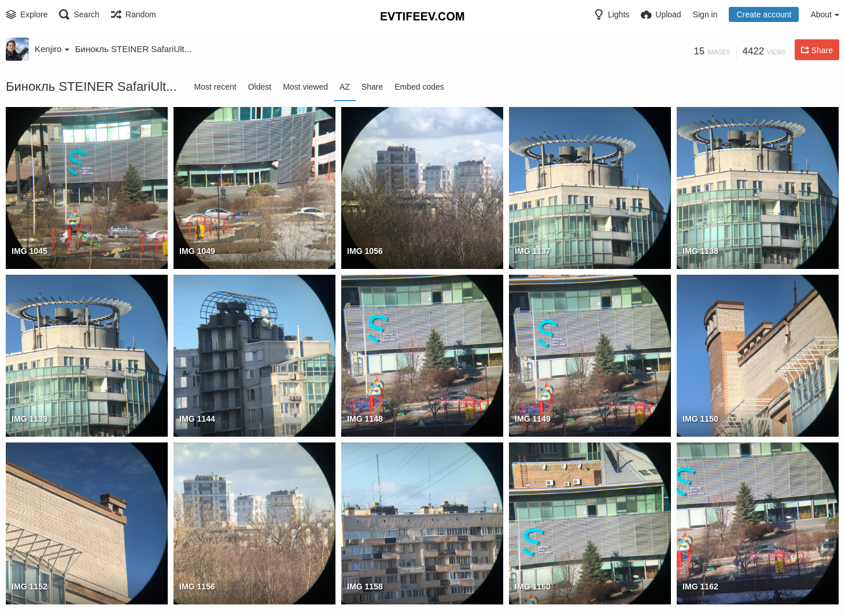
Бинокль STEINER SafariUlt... (134, 49)
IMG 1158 (365, 587)
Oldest (260, 87)
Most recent (215, 87)
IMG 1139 (29, 419)
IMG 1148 (365, 419)
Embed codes (419, 87)
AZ (345, 87)
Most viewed (305, 87)
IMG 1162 (700, 587)
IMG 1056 (365, 251)
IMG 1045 (29, 251)
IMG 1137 (533, 251)
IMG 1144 (197, 419)
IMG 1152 (29, 587)
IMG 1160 (533, 587)
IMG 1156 (197, 587)
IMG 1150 (700, 419)
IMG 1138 (700, 251)
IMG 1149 (533, 419)
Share (372, 87)
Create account (764, 14)
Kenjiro (52, 49)
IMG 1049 (197, 251)
